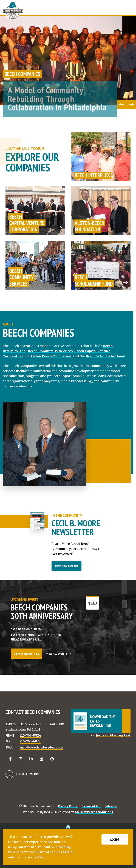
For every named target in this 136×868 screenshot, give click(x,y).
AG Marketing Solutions (94, 812)
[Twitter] (21, 759)
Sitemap (111, 806)
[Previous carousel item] (122, 105)
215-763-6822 (30, 741)
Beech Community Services (50, 351)
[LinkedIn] (31, 759)
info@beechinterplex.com (41, 747)
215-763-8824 (30, 735)
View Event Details (26, 654)
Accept (115, 839)
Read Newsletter (66, 566)
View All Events (59, 654)
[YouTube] (42, 759)
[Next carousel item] (131, 105)
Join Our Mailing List (113, 735)
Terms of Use (92, 806)
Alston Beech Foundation (51, 356)
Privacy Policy (68, 806)
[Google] (52, 759)
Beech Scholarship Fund (106, 356)
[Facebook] (10, 759)
